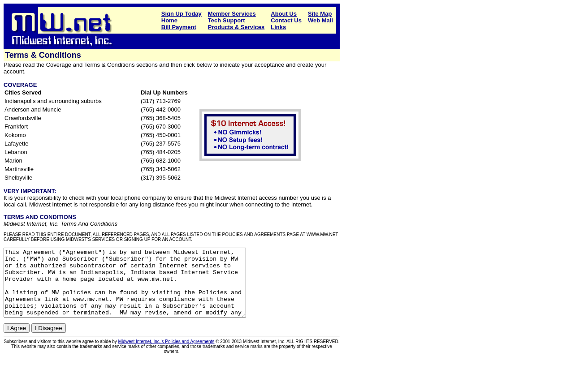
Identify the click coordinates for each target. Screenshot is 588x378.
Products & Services (236, 27)
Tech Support (227, 20)
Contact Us (286, 20)
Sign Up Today (182, 14)
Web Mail (320, 20)
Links (278, 27)
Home (169, 20)
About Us (284, 14)
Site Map (320, 14)
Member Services (232, 14)
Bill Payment (179, 27)
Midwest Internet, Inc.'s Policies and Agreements (166, 355)
